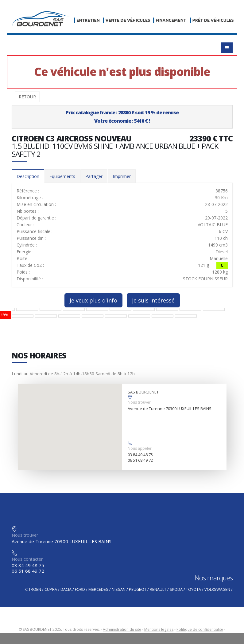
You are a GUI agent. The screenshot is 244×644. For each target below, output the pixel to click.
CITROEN (33, 589)
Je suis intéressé (153, 300)
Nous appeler (140, 448)
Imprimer (122, 176)
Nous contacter (27, 559)
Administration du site (122, 629)
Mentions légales (159, 629)
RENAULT (158, 589)
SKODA (176, 589)
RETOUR (27, 97)
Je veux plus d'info (93, 300)
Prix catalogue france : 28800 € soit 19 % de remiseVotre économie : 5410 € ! (122, 117)
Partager (94, 176)
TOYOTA (194, 589)
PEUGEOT (138, 589)
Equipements (62, 176)
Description (28, 176)
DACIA (66, 589)
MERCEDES (98, 589)
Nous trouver (139, 402)
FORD (80, 589)
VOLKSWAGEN (217, 589)
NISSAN (119, 589)
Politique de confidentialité (200, 629)
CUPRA (51, 589)
